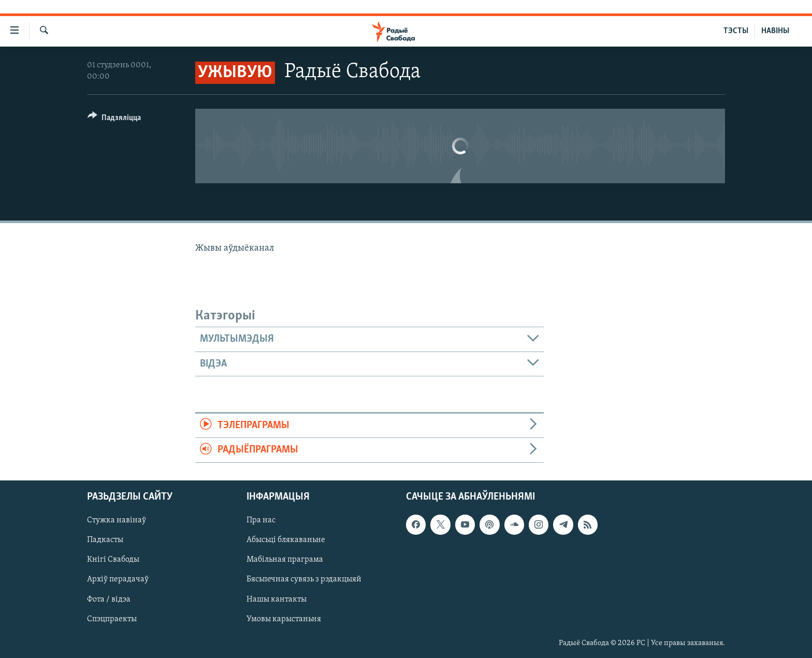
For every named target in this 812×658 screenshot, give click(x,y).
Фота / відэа (109, 599)
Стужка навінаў (117, 520)
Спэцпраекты (112, 619)
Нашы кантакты (277, 599)
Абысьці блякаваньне (286, 540)
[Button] (114, 119)
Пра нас (261, 520)
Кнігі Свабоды (113, 560)
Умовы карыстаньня (284, 619)
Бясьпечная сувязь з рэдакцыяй (304, 579)
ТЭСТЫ (736, 31)
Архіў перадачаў (118, 579)
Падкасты (105, 540)
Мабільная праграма (285, 560)
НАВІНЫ (775, 31)
